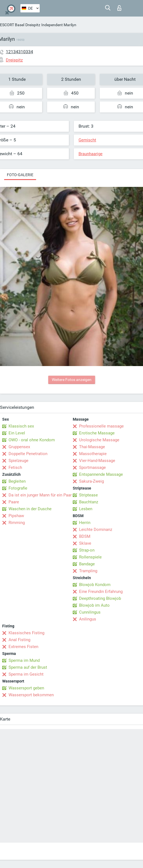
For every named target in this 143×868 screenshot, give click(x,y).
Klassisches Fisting (26, 633)
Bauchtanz (89, 502)
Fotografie (18, 488)
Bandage (87, 564)
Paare (14, 502)
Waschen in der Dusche (30, 509)
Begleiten (17, 481)
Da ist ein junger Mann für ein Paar (40, 495)
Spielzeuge (18, 461)
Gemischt (87, 140)
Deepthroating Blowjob (100, 598)
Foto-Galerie (20, 175)
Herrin (85, 523)
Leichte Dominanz (96, 530)
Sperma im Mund (24, 660)
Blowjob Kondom (95, 585)
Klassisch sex (21, 426)
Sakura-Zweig (91, 481)
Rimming (17, 523)
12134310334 (19, 52)
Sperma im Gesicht (26, 674)
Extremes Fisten (23, 647)
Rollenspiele (90, 557)
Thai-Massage (92, 447)
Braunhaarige (91, 154)
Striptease (88, 495)
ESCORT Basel (12, 25)
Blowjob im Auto (94, 605)
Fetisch (15, 467)
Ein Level (17, 433)
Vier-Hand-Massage (97, 461)
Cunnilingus (90, 612)
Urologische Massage (99, 440)
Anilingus (88, 619)
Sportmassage (92, 467)
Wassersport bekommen (31, 695)
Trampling (88, 571)
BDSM (85, 536)
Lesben (86, 509)
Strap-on (87, 550)
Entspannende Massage (101, 474)
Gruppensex (19, 447)
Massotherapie (93, 454)
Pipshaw (16, 516)
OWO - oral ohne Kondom (32, 440)
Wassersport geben (26, 688)
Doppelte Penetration (28, 454)
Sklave (85, 543)
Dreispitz (33, 25)
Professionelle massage (101, 426)
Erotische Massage (97, 433)
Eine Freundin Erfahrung (101, 592)
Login (119, 8)
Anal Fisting (19, 640)
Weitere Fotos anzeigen (72, 380)
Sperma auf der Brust (28, 667)
